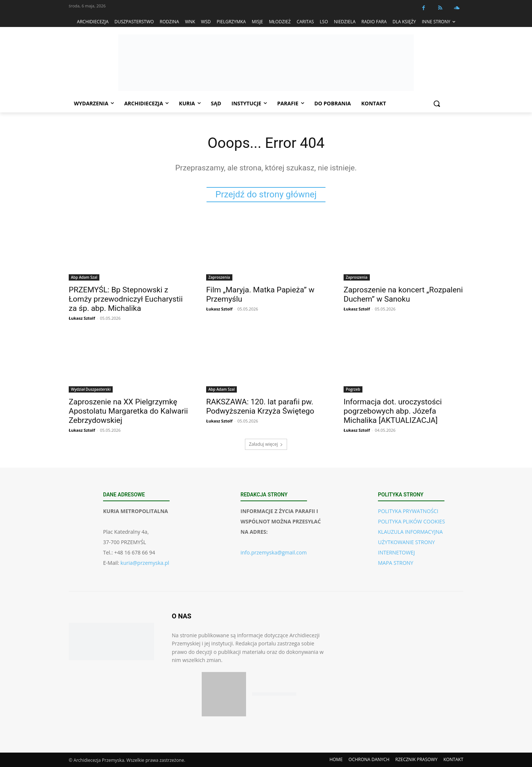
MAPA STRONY (396, 563)
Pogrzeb (353, 390)
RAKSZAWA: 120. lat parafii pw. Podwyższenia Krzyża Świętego (260, 407)
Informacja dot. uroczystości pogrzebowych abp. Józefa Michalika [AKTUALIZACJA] (393, 411)
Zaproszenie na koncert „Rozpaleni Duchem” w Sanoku (403, 295)
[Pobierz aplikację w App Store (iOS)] (224, 694)
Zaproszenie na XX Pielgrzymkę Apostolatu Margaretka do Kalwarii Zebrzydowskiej (128, 411)
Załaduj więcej (266, 444)
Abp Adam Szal (84, 278)
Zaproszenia (219, 278)
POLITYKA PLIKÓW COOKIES (411, 522)
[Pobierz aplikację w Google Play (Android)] (274, 694)
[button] (437, 103)
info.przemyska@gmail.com (274, 553)
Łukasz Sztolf (82, 318)
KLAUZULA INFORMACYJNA (410, 532)
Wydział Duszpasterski (91, 390)
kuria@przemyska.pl (145, 563)
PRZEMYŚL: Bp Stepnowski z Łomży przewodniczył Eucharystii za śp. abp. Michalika (126, 299)
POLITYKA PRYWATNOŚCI (408, 511)
